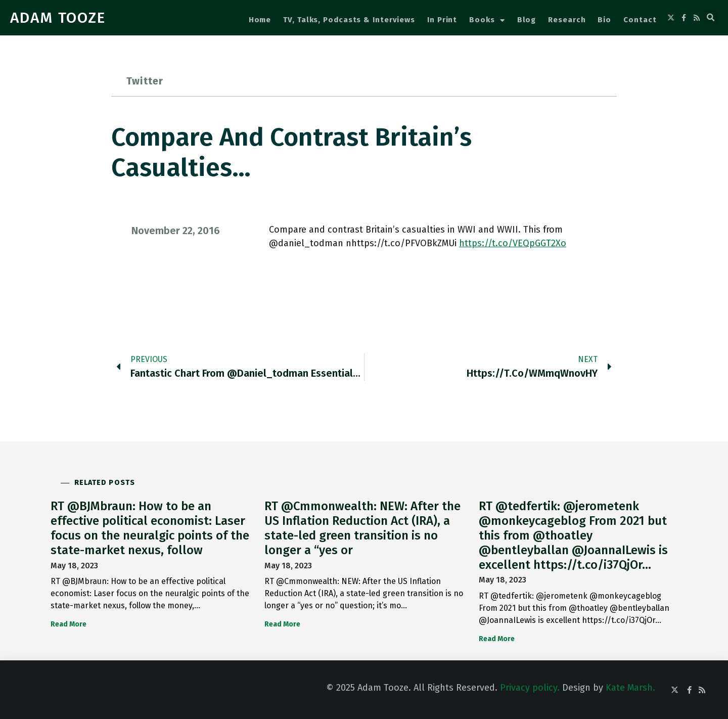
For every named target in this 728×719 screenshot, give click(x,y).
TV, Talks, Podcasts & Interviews (349, 20)
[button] (711, 18)
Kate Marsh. (630, 688)
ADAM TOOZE (58, 18)
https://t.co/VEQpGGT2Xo (513, 243)
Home (260, 20)
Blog (527, 20)
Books (487, 20)
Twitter (145, 81)
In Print (442, 20)
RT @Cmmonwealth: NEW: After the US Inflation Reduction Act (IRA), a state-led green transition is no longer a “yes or (362, 528)
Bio (604, 20)
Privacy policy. (530, 688)
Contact (640, 20)
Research (567, 20)
